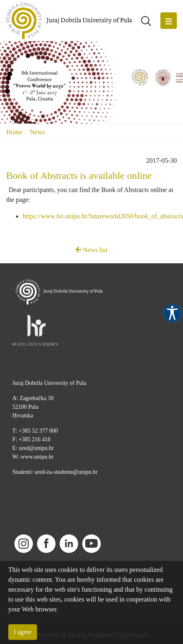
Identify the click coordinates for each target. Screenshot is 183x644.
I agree (23, 632)
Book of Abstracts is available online (79, 176)
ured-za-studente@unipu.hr (66, 472)
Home (14, 132)
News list (92, 250)
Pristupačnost (172, 313)
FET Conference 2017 (50, 90)
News (37, 132)
